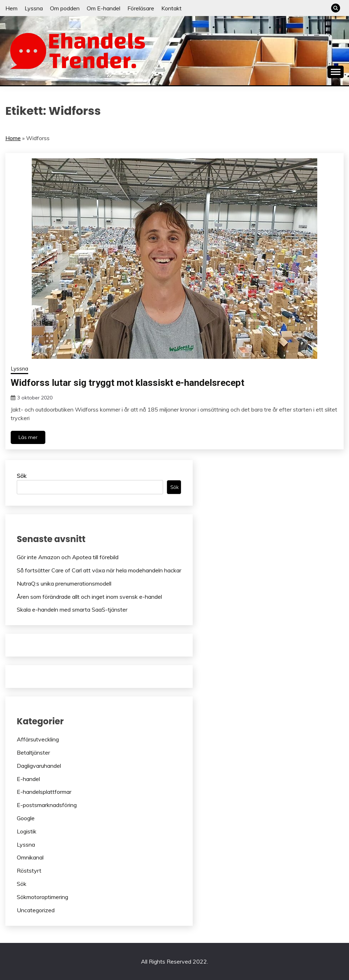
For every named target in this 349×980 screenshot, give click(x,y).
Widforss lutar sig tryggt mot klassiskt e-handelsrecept (128, 383)
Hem (11, 8)
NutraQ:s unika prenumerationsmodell (64, 583)
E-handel (28, 779)
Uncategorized (36, 910)
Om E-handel (103, 8)
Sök (22, 476)
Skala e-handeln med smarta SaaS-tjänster (72, 609)
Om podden (65, 8)
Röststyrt (29, 871)
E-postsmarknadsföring (47, 805)
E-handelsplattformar (44, 792)
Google (26, 818)
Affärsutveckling (38, 739)
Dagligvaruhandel (39, 766)
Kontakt (171, 8)
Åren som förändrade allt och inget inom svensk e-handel (89, 597)
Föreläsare (141, 8)
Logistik (27, 831)
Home (13, 138)
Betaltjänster (33, 752)
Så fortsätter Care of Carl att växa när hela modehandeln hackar (99, 570)
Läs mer (28, 437)
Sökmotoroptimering (42, 897)
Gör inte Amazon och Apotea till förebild (68, 557)
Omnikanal (30, 857)
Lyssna (34, 8)
